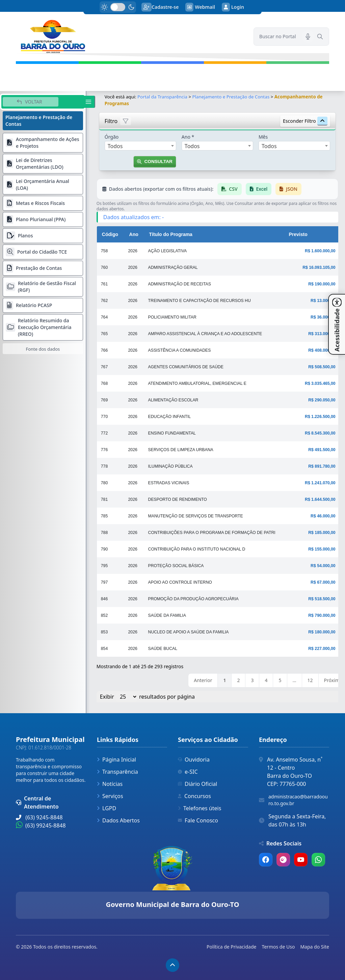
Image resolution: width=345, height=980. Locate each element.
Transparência (117, 772)
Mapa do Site (315, 947)
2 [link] (238, 680)
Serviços (110, 796)
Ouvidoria (194, 760)
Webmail (200, 7)
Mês (263, 137)
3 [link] (252, 680)
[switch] (118, 7)
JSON (288, 189)
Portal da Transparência (162, 97)
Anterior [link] (203, 680)
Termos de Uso (278, 947)
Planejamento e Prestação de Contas (231, 97)
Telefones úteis (200, 808)
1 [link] (224, 680)
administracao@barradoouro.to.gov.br (298, 800)
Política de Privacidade (231, 947)
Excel (259, 189)
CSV (229, 189)
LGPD (107, 808)
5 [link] (280, 680)
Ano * (188, 137)
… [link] (295, 680)
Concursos (194, 796)
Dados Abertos (118, 820)
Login (233, 7)
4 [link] (266, 680)
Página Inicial (116, 760)
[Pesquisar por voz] (308, 37)
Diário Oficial (197, 784)
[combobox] (140, 146)
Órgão (112, 137)
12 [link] (310, 680)
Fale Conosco (198, 820)
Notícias (110, 784)
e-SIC (188, 772)
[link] (131, 37)
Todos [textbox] (115, 146)
